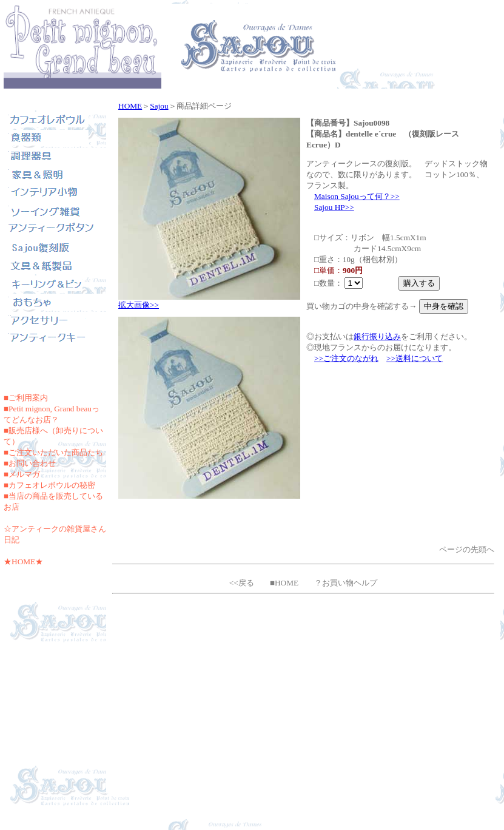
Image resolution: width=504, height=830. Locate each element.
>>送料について (415, 358)
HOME (130, 106)
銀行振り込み (377, 336)
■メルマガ (22, 474)
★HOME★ (23, 562)
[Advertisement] (304, 703)
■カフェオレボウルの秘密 (49, 485)
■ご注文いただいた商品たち (53, 452)
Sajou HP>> (334, 207)
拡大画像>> (139, 305)
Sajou (159, 106)
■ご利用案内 (26, 398)
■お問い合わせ (30, 463)
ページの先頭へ (467, 549)
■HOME (284, 583)
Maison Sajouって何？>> (357, 196)
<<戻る (242, 583)
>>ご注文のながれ (346, 358)
